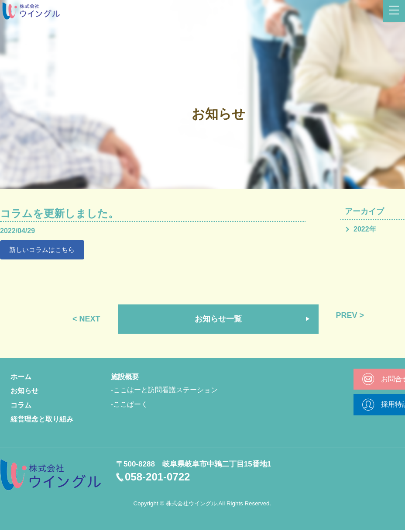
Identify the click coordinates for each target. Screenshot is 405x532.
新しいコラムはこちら (45, 250)
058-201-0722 (157, 478)
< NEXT (86, 321)
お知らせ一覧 (218, 321)
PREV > (350, 317)
